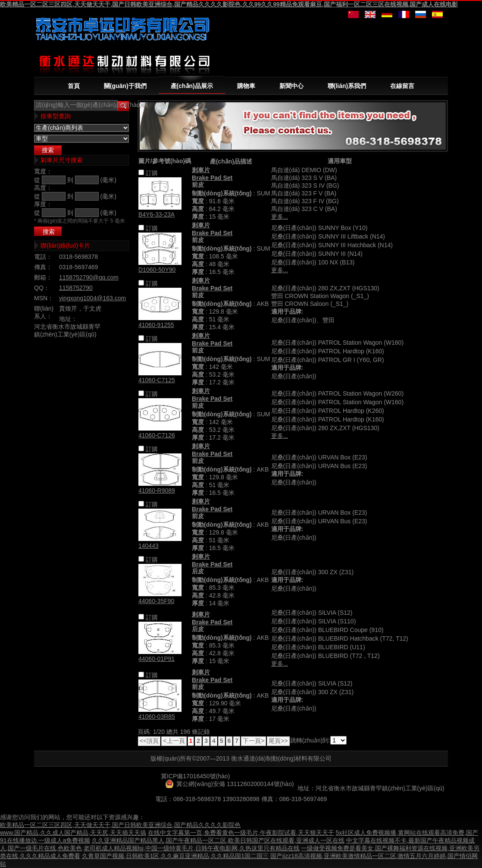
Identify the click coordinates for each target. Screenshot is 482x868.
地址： (68, 319)
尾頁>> (278, 741)
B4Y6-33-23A (156, 214)
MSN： (44, 298)
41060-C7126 (157, 435)
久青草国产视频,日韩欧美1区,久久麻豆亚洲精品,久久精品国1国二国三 (175, 856)
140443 (149, 546)
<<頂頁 (149, 741)
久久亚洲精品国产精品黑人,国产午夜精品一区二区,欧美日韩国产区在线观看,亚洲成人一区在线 (218, 840)
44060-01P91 (156, 659)
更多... (280, 217)
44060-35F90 (156, 601)
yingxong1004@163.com (92, 298)
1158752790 (76, 288)
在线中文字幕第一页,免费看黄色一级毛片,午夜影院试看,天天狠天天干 (241, 833)
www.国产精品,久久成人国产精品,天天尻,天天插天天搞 (73, 833)
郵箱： (43, 277)
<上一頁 (174, 741)
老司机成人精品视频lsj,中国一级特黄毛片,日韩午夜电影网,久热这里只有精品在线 (192, 848)
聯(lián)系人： (44, 312)
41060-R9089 (157, 491)
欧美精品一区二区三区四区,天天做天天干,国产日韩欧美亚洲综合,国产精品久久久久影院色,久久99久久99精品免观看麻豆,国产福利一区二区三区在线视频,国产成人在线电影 (229, 4)
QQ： (42, 288)
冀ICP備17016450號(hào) (195, 776)
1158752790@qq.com (89, 277)
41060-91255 (156, 325)
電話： (43, 257)
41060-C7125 (157, 380)
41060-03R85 (157, 717)
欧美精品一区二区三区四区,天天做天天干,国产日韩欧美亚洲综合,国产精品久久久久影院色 (120, 825)
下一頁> (254, 741)
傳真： (43, 267)
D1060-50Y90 (157, 270)
